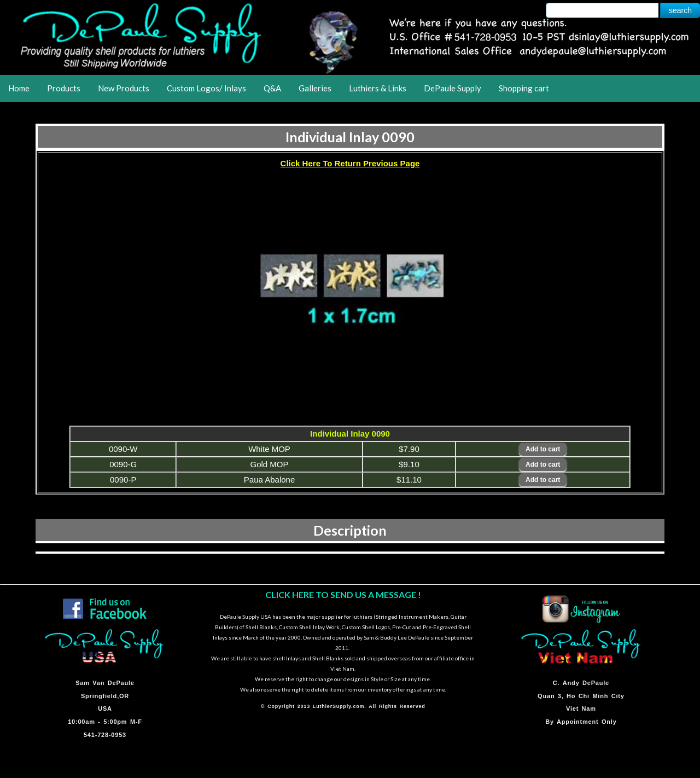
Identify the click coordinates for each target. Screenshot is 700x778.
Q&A (272, 88)
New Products (124, 88)
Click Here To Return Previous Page (350, 163)
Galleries (315, 88)
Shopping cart (524, 88)
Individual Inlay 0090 (350, 137)
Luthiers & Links (378, 88)
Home (19, 88)
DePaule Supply (453, 88)
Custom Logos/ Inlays (206, 88)
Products (64, 88)
